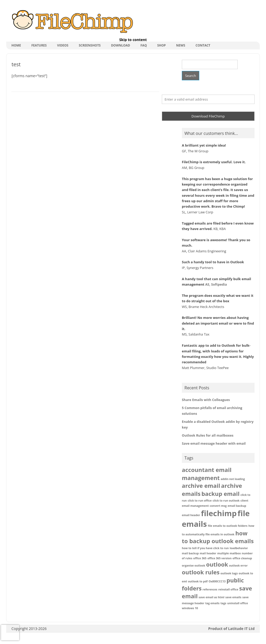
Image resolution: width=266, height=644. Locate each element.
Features (39, 45)
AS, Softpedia (216, 284)
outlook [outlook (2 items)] (217, 564)
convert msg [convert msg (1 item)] (218, 506)
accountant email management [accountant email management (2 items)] (207, 474)
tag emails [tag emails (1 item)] (212, 603)
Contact (203, 45)
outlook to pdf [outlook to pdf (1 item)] (198, 581)
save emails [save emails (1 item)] (233, 597)
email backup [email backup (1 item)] (237, 506)
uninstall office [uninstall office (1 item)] (238, 603)
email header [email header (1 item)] (191, 515)
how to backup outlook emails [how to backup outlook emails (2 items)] (218, 537)
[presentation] (10, 633)
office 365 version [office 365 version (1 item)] (219, 558)
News (181, 45)
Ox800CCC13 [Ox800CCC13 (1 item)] (217, 581)
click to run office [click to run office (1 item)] (200, 501)
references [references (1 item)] (210, 589)
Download (120, 45)
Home (16, 45)
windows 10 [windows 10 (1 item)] (190, 608)
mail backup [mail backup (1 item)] (190, 553)
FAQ (144, 45)
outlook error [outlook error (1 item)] (238, 566)
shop (161, 45)
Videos (63, 45)
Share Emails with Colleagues (206, 400)
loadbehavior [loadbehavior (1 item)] (239, 548)
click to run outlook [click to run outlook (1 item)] (226, 501)
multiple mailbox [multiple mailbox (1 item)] (229, 553)
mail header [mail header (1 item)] (208, 553)
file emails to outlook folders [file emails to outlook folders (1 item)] (228, 526)
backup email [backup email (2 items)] (220, 494)
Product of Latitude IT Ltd (232, 629)
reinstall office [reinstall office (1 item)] (228, 589)
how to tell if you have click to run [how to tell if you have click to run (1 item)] (205, 548)
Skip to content (133, 40)
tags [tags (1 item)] (223, 603)
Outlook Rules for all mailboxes (208, 435)
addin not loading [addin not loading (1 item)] (233, 479)
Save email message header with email (214, 443)
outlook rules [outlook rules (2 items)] (201, 572)
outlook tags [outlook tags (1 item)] (229, 573)
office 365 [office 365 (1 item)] (200, 558)
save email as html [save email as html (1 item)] (212, 597)
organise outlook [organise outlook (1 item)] (194, 566)
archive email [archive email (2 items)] (201, 486)
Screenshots (90, 45)
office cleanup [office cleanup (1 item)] (242, 558)
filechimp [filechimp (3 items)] (219, 513)
